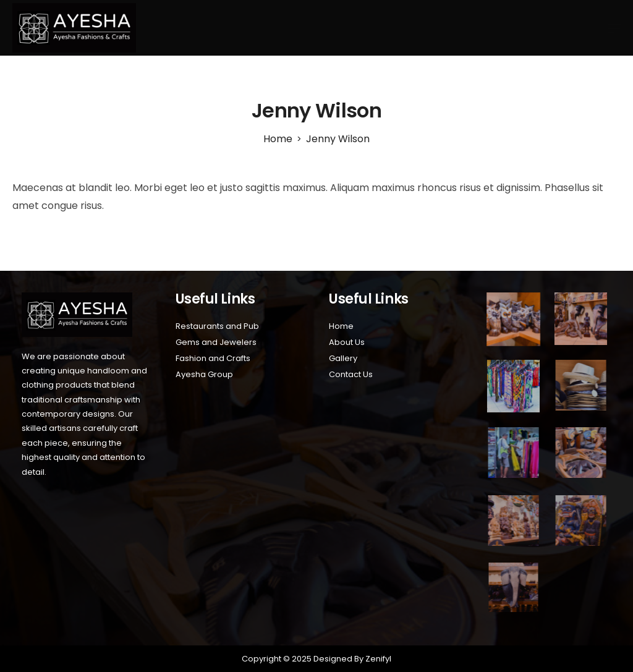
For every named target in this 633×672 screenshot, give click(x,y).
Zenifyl (377, 659)
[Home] (278, 139)
